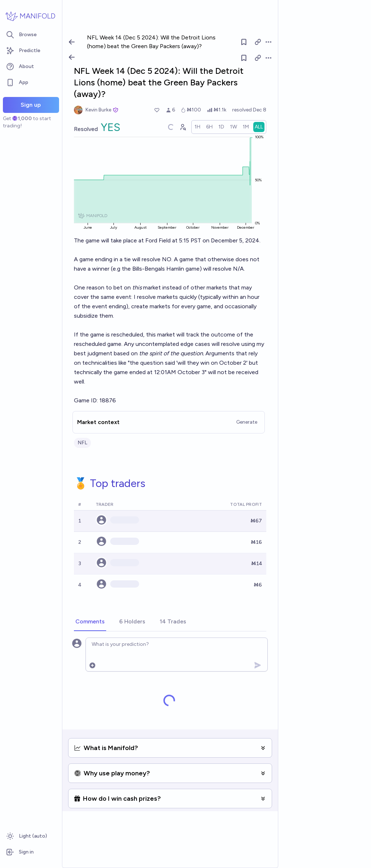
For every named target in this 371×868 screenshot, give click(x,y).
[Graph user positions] (183, 127)
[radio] (197, 127)
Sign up (31, 105)
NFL (82, 443)
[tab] (90, 622)
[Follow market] (244, 58)
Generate (247, 422)
